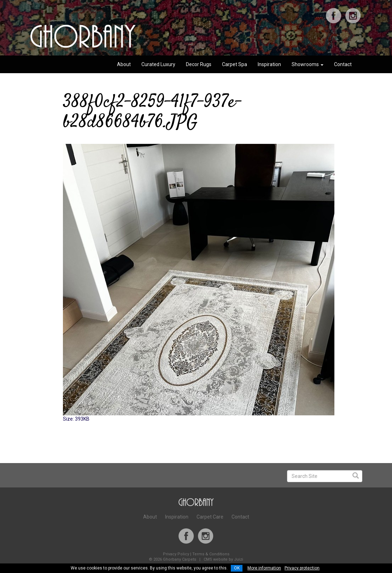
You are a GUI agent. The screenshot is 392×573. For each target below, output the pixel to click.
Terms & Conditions (211, 554)
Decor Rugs (199, 64)
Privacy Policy (176, 554)
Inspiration (269, 64)
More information (264, 568)
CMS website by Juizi (223, 559)
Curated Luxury (158, 64)
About (124, 64)
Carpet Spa (235, 64)
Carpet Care (210, 517)
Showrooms (308, 64)
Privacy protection (302, 568)
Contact (343, 64)
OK (237, 568)
